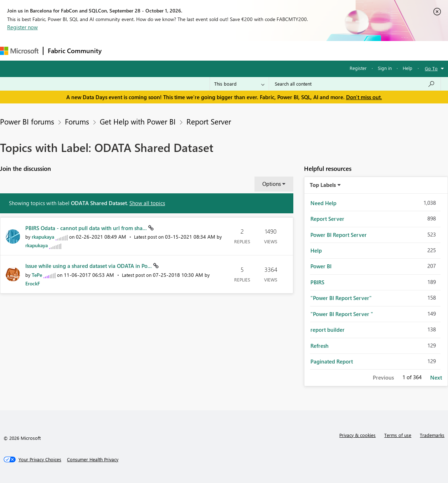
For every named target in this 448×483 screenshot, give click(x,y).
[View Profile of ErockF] (33, 283)
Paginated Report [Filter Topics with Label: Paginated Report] (332, 361)
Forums (118, 50)
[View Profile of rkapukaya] (43, 237)
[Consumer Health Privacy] (93, 459)
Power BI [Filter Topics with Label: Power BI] (321, 266)
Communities (210, 50)
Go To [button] (431, 68)
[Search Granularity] (239, 84)
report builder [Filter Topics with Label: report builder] (328, 330)
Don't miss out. (364, 97)
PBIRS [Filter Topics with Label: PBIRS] (317, 282)
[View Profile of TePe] (37, 275)
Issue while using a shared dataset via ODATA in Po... (89, 266)
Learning (269, 50)
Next (436, 377)
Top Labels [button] (323, 185)
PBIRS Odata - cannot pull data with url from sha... (87, 228)
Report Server (209, 121)
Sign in (385, 68)
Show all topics (147, 203)
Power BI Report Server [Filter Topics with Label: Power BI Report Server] (339, 235)
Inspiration (149, 50)
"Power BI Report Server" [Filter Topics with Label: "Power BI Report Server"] (341, 298)
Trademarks (432, 435)
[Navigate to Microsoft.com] (19, 51)
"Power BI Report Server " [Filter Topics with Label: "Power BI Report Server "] (342, 314)
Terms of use (398, 435)
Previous (383, 377)
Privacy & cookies (357, 435)
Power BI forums (27, 121)
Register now (22, 27)
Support (300, 50)
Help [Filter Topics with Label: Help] (316, 250)
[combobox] (355, 84)
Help (408, 68)
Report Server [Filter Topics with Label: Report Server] (327, 219)
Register (358, 68)
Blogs (242, 50)
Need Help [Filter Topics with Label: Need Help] (323, 203)
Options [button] (272, 184)
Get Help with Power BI (138, 121)
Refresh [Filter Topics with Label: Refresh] (320, 346)
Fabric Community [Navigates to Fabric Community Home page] (75, 51)
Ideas (178, 50)
